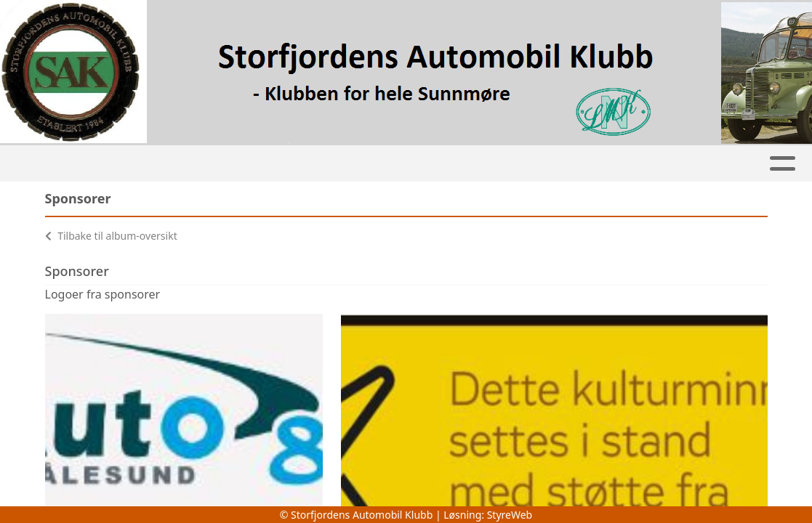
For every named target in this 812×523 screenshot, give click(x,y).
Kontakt (747, 164)
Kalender (247, 164)
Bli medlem (564, 164)
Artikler (108, 164)
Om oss (660, 164)
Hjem (46, 164)
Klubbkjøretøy (445, 164)
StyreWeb (510, 515)
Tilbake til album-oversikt (111, 236)
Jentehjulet (333, 164)
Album (176, 164)
